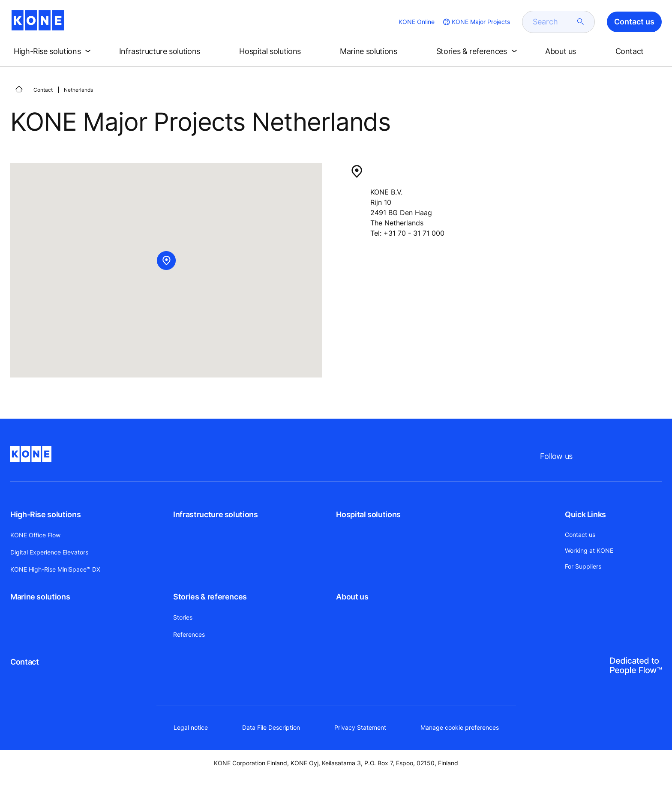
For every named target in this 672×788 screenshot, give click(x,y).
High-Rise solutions (45, 514)
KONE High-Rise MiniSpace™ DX (55, 569)
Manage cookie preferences (460, 727)
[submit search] (581, 22)
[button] (54, 51)
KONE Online (417, 22)
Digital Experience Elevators (49, 552)
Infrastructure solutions (215, 514)
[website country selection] (476, 22)
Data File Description (271, 727)
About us (352, 597)
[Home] (19, 89)
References (189, 634)
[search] (553, 22)
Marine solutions (40, 597)
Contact (43, 90)
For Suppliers (583, 566)
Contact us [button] (634, 22)
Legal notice (191, 727)
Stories (183, 617)
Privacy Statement (360, 727)
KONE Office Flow (35, 535)
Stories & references (210, 597)
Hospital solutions (368, 514)
